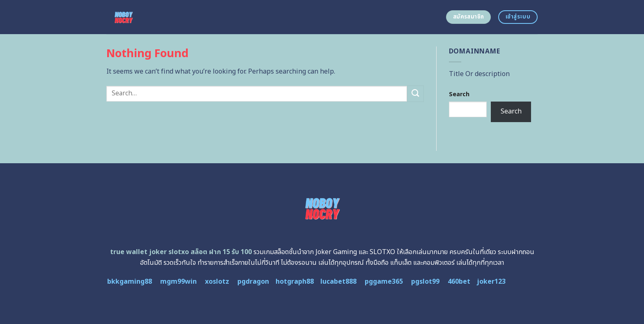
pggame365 (384, 282)
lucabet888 (338, 282)
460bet (459, 282)
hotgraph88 (295, 282)
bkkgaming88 (130, 282)
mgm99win (178, 282)
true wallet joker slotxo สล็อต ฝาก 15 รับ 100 (181, 252)
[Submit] (415, 94)
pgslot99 (425, 282)
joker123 (491, 282)
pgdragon (253, 282)
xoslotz (217, 282)
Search (459, 94)
